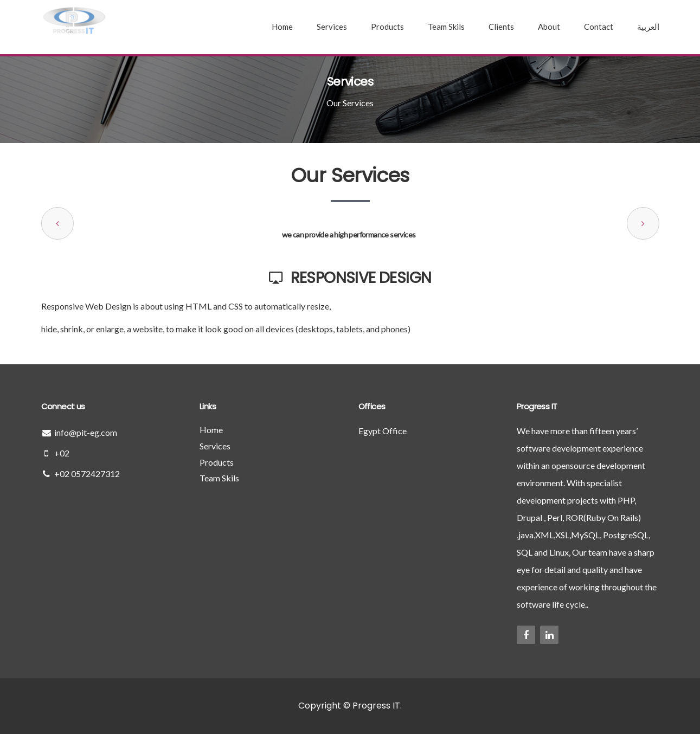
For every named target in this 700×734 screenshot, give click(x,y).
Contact (599, 27)
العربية (648, 27)
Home (282, 27)
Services (332, 27)
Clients (501, 27)
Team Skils (446, 27)
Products (387, 27)
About (549, 27)
